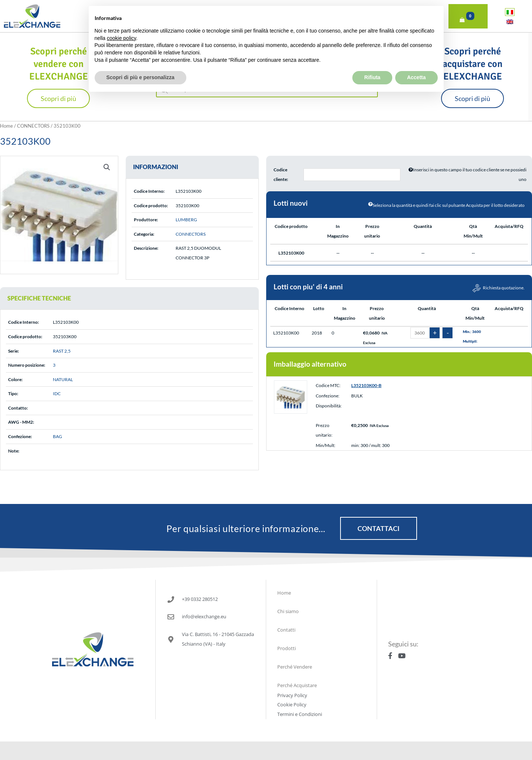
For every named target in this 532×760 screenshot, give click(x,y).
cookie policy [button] (121, 21)
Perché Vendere (295, 667)
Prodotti (287, 648)
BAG (57, 436)
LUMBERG (186, 220)
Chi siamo (288, 611)
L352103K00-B (366, 385)
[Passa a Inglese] (510, 22)
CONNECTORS (33, 126)
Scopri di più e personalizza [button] (140, 60)
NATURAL (63, 379)
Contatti (286, 630)
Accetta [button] (416, 60)
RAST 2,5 (62, 351)
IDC (57, 394)
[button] (107, 167)
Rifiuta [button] (372, 60)
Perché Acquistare (297, 685)
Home (6, 126)
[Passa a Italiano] (510, 12)
